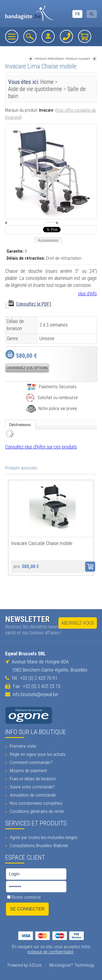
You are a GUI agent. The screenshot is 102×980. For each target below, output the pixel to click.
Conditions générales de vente (36, 811)
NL (92, 14)
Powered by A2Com (25, 965)
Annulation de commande (32, 795)
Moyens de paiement (28, 771)
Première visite (22, 746)
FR (77, 14)
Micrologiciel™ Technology (72, 965)
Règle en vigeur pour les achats (37, 754)
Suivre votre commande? (32, 787)
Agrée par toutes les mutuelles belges (43, 837)
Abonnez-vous (78, 623)
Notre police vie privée (52, 408)
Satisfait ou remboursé (52, 398)
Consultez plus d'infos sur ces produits (41, 447)
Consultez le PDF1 (34, 304)
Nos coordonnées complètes (35, 803)
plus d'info (87, 294)
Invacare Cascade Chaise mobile (42, 543)
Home (47, 82)
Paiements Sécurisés (52, 387)
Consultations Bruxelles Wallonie (38, 846)
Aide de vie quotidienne (35, 89)
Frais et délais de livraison (32, 779)
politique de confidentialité (50, 952)
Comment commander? (31, 762)
